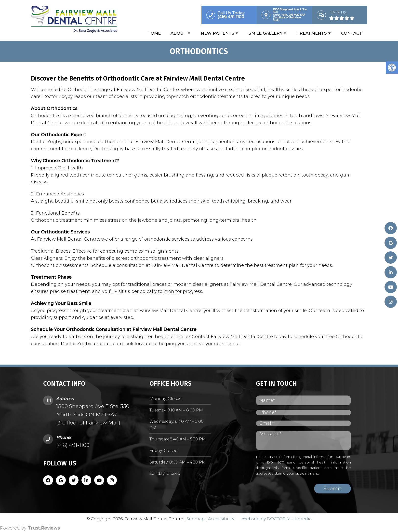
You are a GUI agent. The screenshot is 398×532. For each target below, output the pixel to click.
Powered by (30, 529)
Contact (352, 34)
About (179, 34)
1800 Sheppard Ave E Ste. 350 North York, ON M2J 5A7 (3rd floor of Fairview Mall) (93, 415)
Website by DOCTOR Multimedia (277, 519)
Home (154, 34)
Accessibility (221, 519)
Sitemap (196, 519)
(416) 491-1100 (73, 445)
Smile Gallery (265, 34)
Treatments (312, 34)
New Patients (218, 34)
